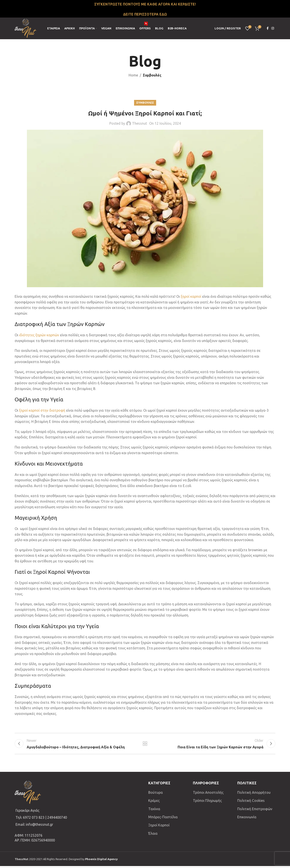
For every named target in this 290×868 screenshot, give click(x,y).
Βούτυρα (155, 794)
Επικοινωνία (247, 819)
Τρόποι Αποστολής (208, 794)
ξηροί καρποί (191, 296)
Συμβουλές (152, 75)
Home (133, 75)
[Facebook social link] (267, 28)
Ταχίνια (154, 811)
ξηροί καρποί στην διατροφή (42, 410)
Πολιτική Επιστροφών (255, 811)
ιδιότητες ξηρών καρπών (39, 335)
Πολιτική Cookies (251, 802)
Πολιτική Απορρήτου (254, 794)
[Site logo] (25, 28)
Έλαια (153, 835)
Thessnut (140, 123)
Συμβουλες (145, 103)
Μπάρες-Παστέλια (163, 819)
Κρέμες (154, 802)
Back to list (145, 745)
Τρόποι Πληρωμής (207, 802)
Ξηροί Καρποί (159, 827)
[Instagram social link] (273, 28)
